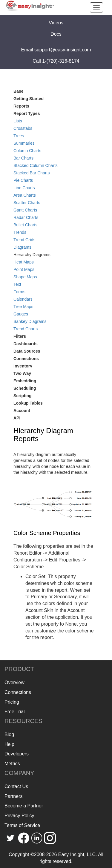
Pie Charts (23, 180)
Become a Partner (24, 806)
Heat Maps (24, 262)
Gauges (21, 314)
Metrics (12, 764)
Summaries (24, 143)
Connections (26, 359)
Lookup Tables (28, 403)
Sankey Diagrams (30, 321)
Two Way (22, 373)
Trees (19, 136)
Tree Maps (23, 307)
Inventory (23, 366)
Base (18, 91)
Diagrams (22, 247)
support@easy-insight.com (63, 50)
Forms (19, 292)
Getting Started (29, 99)
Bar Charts (23, 158)
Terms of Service (22, 825)
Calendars (23, 299)
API (17, 418)
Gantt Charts (25, 210)
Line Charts (24, 188)
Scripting (23, 396)
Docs (56, 34)
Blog (9, 734)
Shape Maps (25, 277)
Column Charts (27, 151)
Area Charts (25, 195)
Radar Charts (26, 217)
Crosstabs (23, 128)
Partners (13, 796)
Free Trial (15, 712)
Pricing (12, 702)
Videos (56, 23)
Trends (20, 232)
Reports (21, 106)
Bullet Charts (25, 225)
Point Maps (24, 269)
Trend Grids (24, 240)
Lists (18, 121)
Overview (14, 682)
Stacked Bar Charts (32, 173)
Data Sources (27, 351)
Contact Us (16, 786)
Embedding (25, 381)
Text (17, 284)
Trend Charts (26, 329)
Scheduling (25, 388)
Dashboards (26, 344)
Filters (20, 336)
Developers (17, 754)
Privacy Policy (19, 816)
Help (9, 744)
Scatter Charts (27, 203)
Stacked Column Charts (36, 165)
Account (22, 411)
